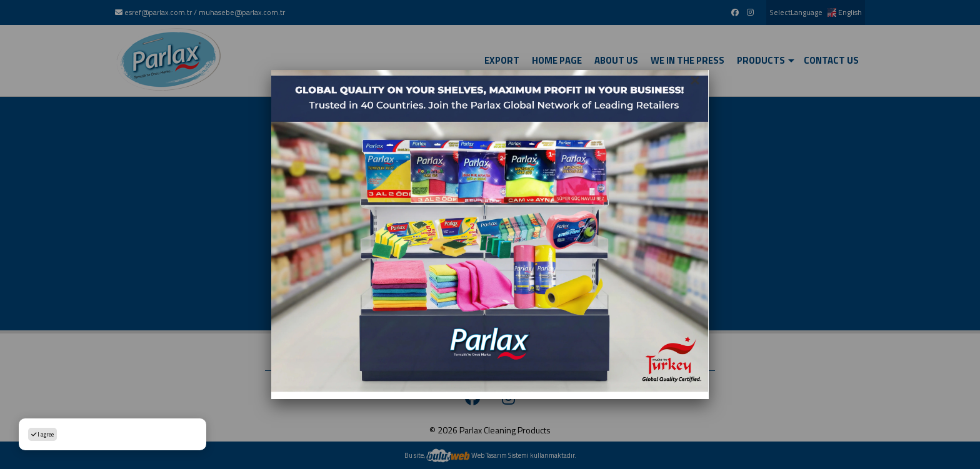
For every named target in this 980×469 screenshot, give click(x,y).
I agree (42, 434)
